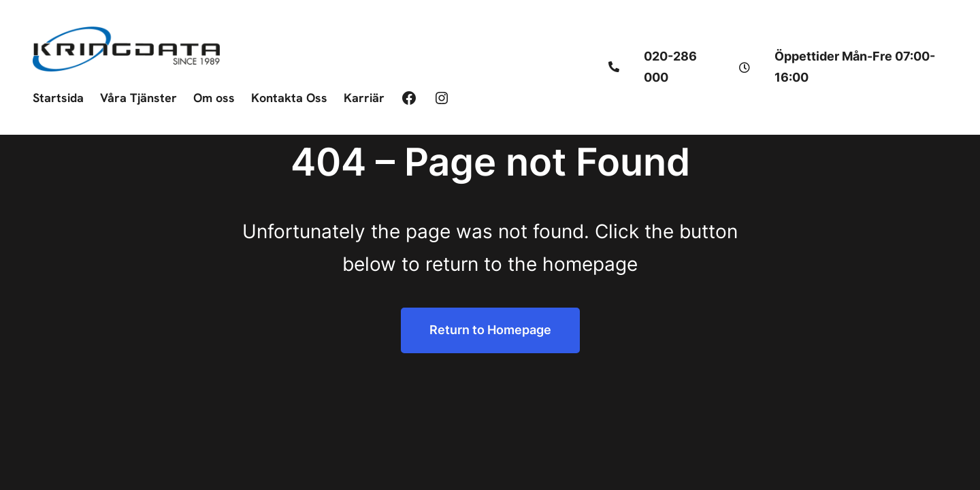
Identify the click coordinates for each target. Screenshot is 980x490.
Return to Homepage (490, 330)
